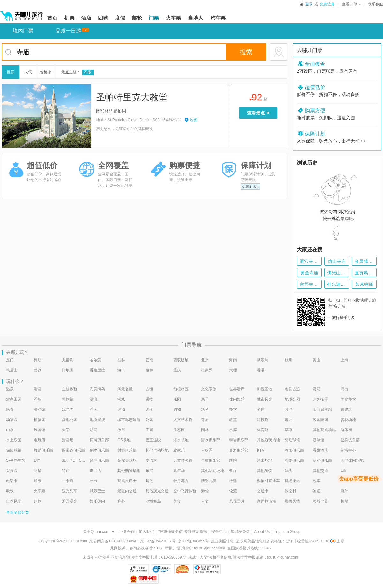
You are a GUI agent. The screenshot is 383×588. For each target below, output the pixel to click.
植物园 (40, 420)
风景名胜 (125, 389)
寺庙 (205, 420)
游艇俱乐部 (294, 460)
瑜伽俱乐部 (294, 450)
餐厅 (233, 471)
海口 (121, 370)
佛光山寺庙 (337, 273)
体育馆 (263, 430)
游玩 (94, 409)
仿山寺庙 (337, 261)
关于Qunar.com (96, 532)
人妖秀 (207, 450)
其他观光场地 (324, 430)
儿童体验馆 (183, 460)
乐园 (177, 399)
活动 (205, 409)
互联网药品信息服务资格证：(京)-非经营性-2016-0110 (282, 541)
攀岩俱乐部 (239, 440)
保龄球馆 (14, 450)
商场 (38, 471)
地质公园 (292, 399)
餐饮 (233, 409)
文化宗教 (209, 389)
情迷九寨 (209, 481)
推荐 (11, 72)
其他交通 (320, 471)
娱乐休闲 (97, 501)
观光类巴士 (127, 481)
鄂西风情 (292, 501)
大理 (233, 370)
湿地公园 (70, 420)
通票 (38, 481)
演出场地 (265, 460)
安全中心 (219, 532)
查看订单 (351, 4)
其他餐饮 (265, 471)
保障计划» (251, 187)
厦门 (10, 360)
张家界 (207, 370)
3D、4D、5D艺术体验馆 (74, 460)
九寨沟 (68, 360)
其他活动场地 (213, 471)
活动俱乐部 (322, 460)
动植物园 (181, 389)
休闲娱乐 (237, 399)
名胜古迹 (292, 389)
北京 (205, 360)
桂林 (121, 360)
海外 (344, 491)
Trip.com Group (287, 532)
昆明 (38, 360)
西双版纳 (181, 360)
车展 (149, 471)
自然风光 (14, 501)
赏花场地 (348, 420)
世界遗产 (237, 389)
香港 (261, 370)
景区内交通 (127, 491)
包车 (317, 481)
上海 (344, 360)
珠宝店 (95, 471)
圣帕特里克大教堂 (132, 97)
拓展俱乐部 (99, 440)
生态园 (179, 430)
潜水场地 (181, 440)
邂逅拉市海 (267, 501)
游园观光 (70, 501)
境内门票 (23, 31)
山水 (10, 430)
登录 (309, 4)
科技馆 (263, 420)
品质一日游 (68, 31)
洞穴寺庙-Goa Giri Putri (309, 261)
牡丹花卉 (181, 481)
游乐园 (346, 430)
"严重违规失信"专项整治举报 (183, 532)
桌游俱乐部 (239, 450)
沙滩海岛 (153, 501)
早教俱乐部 (211, 460)
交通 (261, 409)
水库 (233, 430)
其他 (289, 409)
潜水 (121, 399)
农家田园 (14, 399)
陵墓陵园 (320, 420)
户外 (121, 501)
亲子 (205, 399)
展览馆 (40, 430)
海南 (233, 360)
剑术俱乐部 (99, 450)
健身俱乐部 (350, 440)
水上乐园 (14, 440)
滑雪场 (68, 440)
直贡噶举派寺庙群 (364, 273)
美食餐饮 (348, 399)
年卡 (94, 481)
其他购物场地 (129, 471)
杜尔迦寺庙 (337, 284)
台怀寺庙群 (309, 284)
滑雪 (38, 389)
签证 (317, 491)
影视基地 (265, 389)
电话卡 (12, 481)
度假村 (151, 460)
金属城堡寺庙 (364, 261)
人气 (28, 72)
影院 (233, 460)
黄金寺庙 (309, 273)
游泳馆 (319, 440)
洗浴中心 (348, 450)
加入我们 (146, 532)
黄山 (317, 360)
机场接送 (292, 481)
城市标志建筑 (129, 420)
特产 (66, 471)
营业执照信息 (222, 541)
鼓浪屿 (263, 360)
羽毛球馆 (292, 440)
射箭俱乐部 (127, 450)
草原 (289, 430)
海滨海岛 (97, 389)
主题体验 (70, 389)
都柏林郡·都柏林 (111, 111)
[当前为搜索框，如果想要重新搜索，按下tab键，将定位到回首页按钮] (144, 52)
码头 (289, 471)
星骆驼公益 (240, 532)
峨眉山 (12, 370)
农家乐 (179, 450)
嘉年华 (179, 471)
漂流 (94, 399)
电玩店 (40, 440)
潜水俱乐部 (211, 440)
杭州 (289, 360)
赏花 (317, 389)
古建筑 (346, 409)
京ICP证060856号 (193, 541)
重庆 (177, 370)
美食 (177, 501)
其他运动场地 (157, 450)
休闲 (149, 409)
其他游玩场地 (268, 440)
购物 (177, 409)
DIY (37, 460)
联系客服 (375, 4)
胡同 (94, 430)
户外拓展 (320, 399)
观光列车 (70, 491)
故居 (121, 430)
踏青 (10, 409)
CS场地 (124, 440)
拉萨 (149, 370)
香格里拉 (97, 370)
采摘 (149, 399)
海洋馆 (40, 409)
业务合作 (127, 532)
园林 (205, 430)
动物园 (12, 420)
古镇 (149, 389)
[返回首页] (22, 13)
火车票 (40, 491)
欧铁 (10, 491)
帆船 (344, 501)
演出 (344, 389)
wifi (343, 471)
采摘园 (12, 471)
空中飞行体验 (185, 491)
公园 (149, 420)
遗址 (289, 420)
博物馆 (68, 399)
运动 (121, 409)
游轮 (205, 491)
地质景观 (97, 420)
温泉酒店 (320, 450)
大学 (66, 430)
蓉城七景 (320, 501)
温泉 (10, 389)
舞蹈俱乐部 (43, 450)
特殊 (233, 481)
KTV (261, 450)
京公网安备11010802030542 (114, 541)
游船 (38, 399)
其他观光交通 (157, 491)
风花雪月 (237, 501)
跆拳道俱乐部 (73, 450)
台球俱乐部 (99, 460)
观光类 (68, 409)
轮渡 (233, 491)
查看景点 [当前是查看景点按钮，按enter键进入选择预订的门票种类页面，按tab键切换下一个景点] (260, 113)
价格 (45, 72)
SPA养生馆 (15, 460)
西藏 (38, 370)
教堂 (233, 420)
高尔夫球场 (127, 460)
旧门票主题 (322, 409)
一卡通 (68, 481)
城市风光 (265, 399)
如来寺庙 (364, 284)
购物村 (290, 491)
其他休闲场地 (352, 460)
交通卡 (263, 491)
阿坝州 (68, 370)
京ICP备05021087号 (158, 541)
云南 (149, 360)
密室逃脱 (153, 440)
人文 (205, 501)
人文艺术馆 (183, 420)
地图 (193, 120)
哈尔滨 (95, 360)
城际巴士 (97, 491)
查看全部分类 (18, 512)
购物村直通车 (268, 481)
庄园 (149, 430)
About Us (262, 532)
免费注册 (327, 4)
